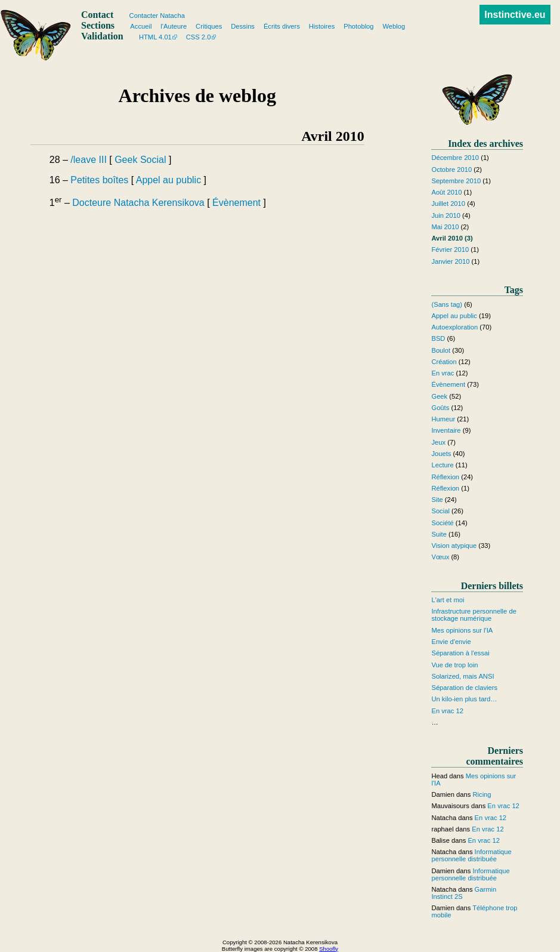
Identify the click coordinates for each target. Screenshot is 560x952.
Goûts (440, 408)
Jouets (441, 454)
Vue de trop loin (454, 665)
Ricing (482, 794)
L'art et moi (448, 600)
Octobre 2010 (451, 170)
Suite (439, 534)
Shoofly (329, 949)
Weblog (394, 26)
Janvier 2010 (450, 261)
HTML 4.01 (155, 37)
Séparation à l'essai (460, 653)
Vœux (440, 557)
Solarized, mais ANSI (462, 676)
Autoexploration (454, 327)
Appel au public (168, 180)
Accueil (141, 26)
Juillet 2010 (448, 204)
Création (444, 362)
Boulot (441, 350)
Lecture (442, 465)
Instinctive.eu (515, 15)
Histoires (322, 26)
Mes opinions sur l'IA (462, 630)
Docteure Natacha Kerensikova (138, 203)
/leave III (88, 160)
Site (437, 500)
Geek (126, 160)
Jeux (438, 442)
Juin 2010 (446, 215)
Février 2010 (450, 249)
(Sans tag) (447, 304)
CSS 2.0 (199, 37)
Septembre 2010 (456, 181)
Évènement (236, 203)
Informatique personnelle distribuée (471, 855)
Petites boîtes (99, 180)
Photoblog (358, 26)
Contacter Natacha (157, 16)
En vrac (443, 373)
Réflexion (445, 477)
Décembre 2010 (455, 158)
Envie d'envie (451, 642)
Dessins (243, 26)
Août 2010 (446, 192)
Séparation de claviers (464, 688)
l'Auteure (174, 26)
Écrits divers (282, 26)
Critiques (209, 26)
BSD (438, 338)
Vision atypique (454, 546)
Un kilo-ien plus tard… (464, 699)
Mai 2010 (445, 227)
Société (442, 523)
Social (153, 160)
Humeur (443, 419)
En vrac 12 (447, 711)
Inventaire (446, 430)
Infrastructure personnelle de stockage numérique (474, 615)
